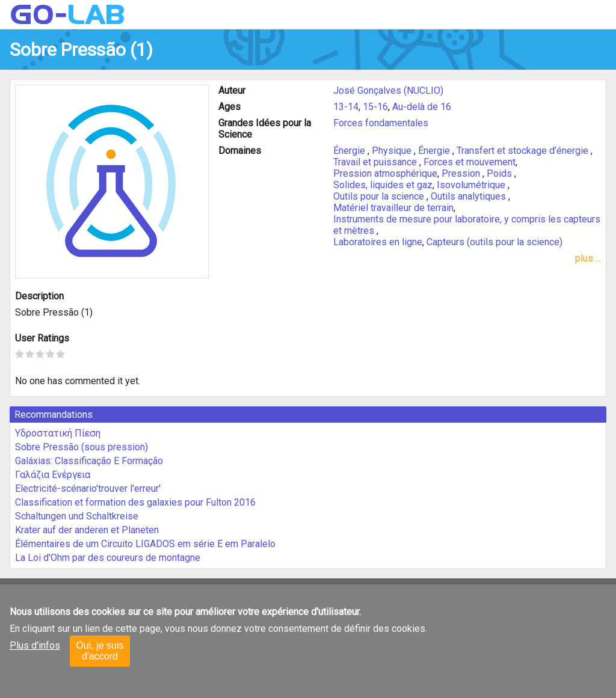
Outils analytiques (470, 196)
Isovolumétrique (472, 185)
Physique (393, 151)
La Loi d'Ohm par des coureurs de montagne (108, 558)
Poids (500, 173)
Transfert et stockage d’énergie (524, 151)
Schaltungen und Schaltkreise (77, 516)
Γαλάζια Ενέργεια (53, 475)
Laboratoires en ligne (378, 242)
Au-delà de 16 (422, 107)
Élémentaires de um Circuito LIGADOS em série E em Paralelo (145, 544)
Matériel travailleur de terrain (393, 208)
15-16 (375, 107)
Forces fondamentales (381, 123)
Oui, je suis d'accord (100, 651)
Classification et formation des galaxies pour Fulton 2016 (135, 502)
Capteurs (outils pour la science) (494, 242)
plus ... (588, 258)
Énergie (350, 151)
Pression (462, 173)
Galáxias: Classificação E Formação (89, 461)
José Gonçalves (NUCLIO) (388, 90)
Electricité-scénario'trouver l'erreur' (88, 488)
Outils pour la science (380, 196)
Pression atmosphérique (385, 173)
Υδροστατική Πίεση (58, 433)
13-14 (346, 107)
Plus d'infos (35, 645)
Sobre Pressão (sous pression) (82, 447)
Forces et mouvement (470, 162)
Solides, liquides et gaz (383, 185)
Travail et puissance (376, 162)
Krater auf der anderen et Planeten (87, 530)
